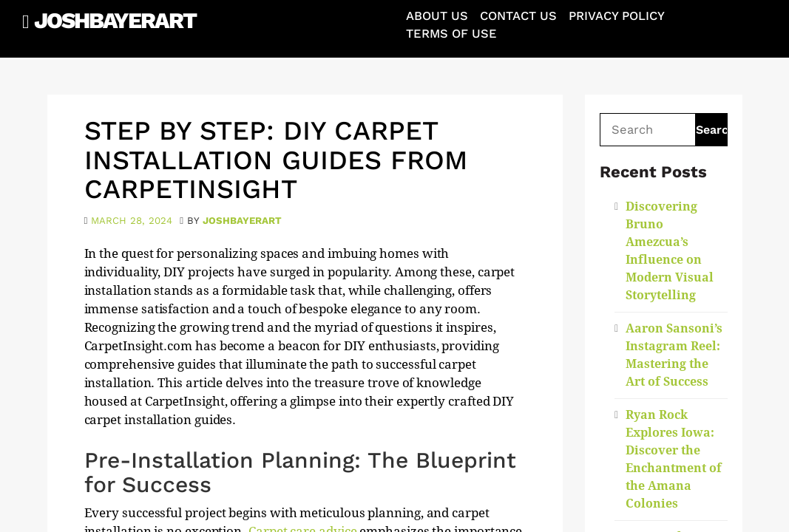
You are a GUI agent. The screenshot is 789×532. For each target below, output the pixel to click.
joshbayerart (242, 221)
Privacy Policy (617, 16)
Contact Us (518, 16)
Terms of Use (451, 34)
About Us (437, 16)
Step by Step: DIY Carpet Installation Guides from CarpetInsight (276, 160)
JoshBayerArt (115, 20)
